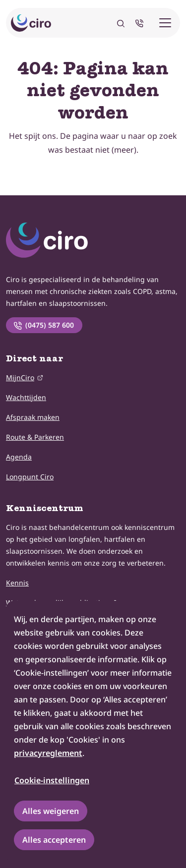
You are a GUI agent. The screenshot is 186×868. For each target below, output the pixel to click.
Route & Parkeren (35, 437)
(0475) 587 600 (43, 325)
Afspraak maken (33, 417)
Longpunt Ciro (30, 477)
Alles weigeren (51, 811)
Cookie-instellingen (52, 780)
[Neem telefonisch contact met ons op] (141, 23)
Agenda (19, 457)
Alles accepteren (54, 840)
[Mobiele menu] (165, 23)
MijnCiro (20, 377)
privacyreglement (48, 753)
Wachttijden (26, 397)
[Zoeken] (121, 23)
